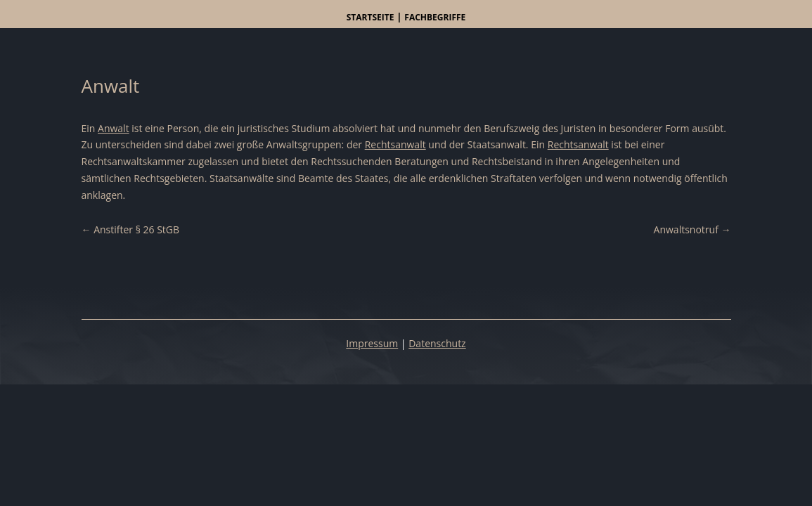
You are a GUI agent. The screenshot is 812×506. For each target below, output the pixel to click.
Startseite (370, 17)
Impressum (372, 343)
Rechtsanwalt (395, 144)
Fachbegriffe (435, 17)
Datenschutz (437, 343)
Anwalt (114, 128)
